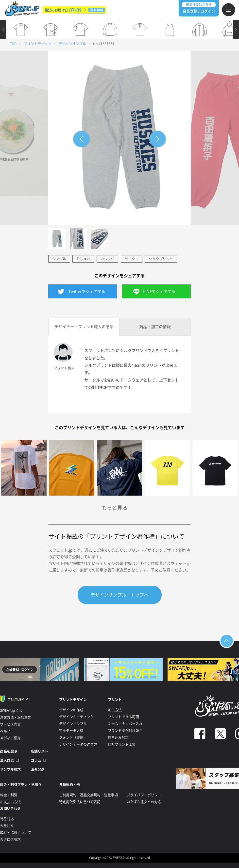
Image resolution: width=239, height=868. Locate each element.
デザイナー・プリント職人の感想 (84, 327)
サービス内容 (10, 724)
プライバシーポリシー (144, 795)
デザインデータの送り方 (78, 744)
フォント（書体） (73, 737)
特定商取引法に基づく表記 (80, 802)
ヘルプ (5, 731)
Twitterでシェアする (87, 292)
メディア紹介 (10, 738)
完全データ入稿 (71, 731)
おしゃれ (83, 259)
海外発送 (38, 769)
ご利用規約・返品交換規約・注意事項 (88, 795)
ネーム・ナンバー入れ (125, 724)
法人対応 (7, 760)
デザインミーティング (76, 717)
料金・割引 (9, 795)
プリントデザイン (37, 44)
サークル (132, 259)
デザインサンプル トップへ (119, 595)
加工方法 (115, 710)
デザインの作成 (71, 710)
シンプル (59, 259)
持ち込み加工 (118, 737)
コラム (36, 760)
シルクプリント (161, 259)
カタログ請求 (10, 839)
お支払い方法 (10, 802)
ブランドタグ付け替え (125, 731)
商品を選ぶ (9, 751)
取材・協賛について (16, 833)
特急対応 (7, 819)
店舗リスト (39, 751)
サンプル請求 (10, 769)
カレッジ (107, 259)
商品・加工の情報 (155, 327)
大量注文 (7, 826)
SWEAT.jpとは (11, 710)
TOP (13, 44)
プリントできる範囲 (123, 717)
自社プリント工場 (122, 744)
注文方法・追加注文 (16, 717)
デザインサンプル (72, 44)
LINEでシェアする (159, 292)
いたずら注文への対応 (144, 802)
